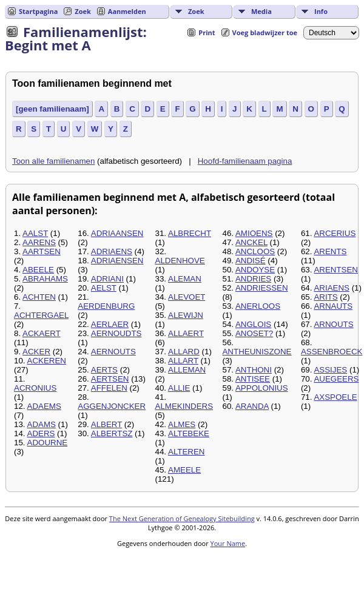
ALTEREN (186, 452)
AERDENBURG (106, 306)
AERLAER (110, 324)
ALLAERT (186, 333)
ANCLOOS (255, 251)
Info (321, 11)
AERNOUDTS (116, 333)
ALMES (182, 424)
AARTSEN (42, 251)
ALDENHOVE (180, 261)
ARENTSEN (336, 270)
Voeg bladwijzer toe (265, 32)
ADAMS (42, 424)
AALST (35, 233)
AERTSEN (110, 379)
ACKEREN (47, 361)
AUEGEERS (336, 379)
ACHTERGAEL (41, 315)
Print (207, 32)
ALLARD (184, 352)
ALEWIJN (186, 315)
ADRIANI (107, 279)
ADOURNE (48, 443)
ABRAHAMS (45, 279)
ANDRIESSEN (262, 288)
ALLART (183, 361)
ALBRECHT (190, 233)
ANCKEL (251, 242)
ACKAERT (41, 333)
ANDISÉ (251, 261)
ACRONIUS (35, 388)
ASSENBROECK (332, 352)
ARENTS (330, 251)
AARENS (39, 242)
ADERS (41, 433)
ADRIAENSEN (117, 261)
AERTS (104, 370)
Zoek (196, 11)
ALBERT (106, 424)
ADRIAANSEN (117, 233)
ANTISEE (253, 379)
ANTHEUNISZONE (257, 352)
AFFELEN (109, 388)
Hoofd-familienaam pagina (245, 161)
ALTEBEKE (189, 433)
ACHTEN (39, 297)
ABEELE (38, 270)
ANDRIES (253, 279)
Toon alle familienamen (53, 161)
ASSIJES (330, 370)
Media (261, 11)
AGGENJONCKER (112, 406)
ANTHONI (254, 370)
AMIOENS (254, 233)
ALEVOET (187, 297)
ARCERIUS (335, 233)
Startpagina (38, 11)
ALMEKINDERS (184, 406)
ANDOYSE (255, 270)
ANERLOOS (258, 306)
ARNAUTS (333, 306)
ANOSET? (254, 333)
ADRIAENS (112, 251)
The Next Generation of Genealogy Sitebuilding (182, 518)
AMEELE (184, 470)
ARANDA (252, 406)
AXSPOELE (335, 397)
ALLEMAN (187, 370)
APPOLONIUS (262, 388)
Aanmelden (127, 11)
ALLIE (179, 388)
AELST (104, 288)
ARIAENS (332, 288)
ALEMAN (185, 279)
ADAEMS (44, 406)
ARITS (325, 297)
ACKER (36, 352)
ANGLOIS (253, 324)
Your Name (228, 543)
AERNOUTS (113, 352)
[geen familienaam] (52, 109)
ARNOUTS (333, 324)
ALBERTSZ (112, 433)
